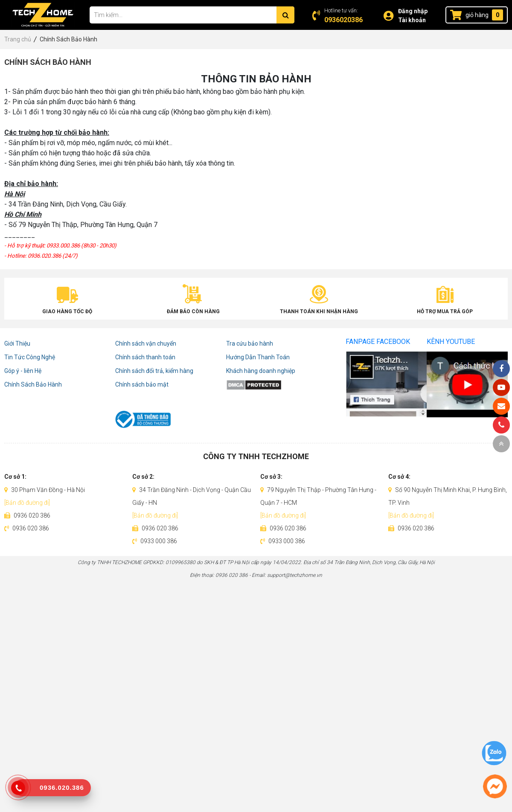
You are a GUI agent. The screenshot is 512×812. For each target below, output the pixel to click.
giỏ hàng (477, 15)
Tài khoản (412, 20)
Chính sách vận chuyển (146, 343)
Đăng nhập (413, 11)
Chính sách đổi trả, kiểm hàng (154, 371)
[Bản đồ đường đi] (27, 503)
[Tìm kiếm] (285, 15)
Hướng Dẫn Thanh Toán (258, 357)
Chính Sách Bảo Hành (33, 384)
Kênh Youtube (451, 342)
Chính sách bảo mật (142, 384)
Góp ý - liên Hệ (23, 371)
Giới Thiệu (17, 343)
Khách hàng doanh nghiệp (261, 371)
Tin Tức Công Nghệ (30, 357)
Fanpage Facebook (378, 342)
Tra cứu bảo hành (250, 343)
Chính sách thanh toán (145, 357)
